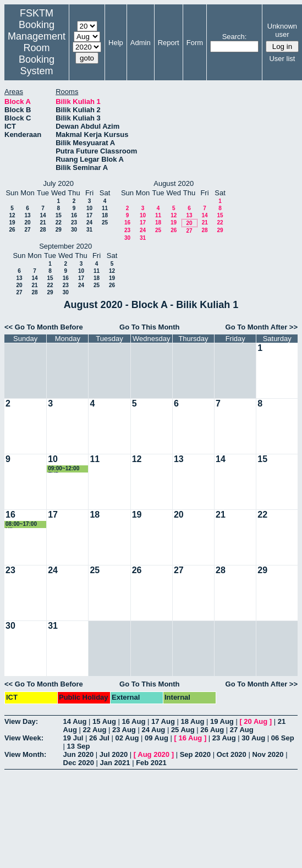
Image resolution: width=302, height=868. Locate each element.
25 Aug (183, 730)
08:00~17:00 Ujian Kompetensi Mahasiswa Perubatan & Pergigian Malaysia (22, 524)
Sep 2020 (195, 754)
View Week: (24, 738)
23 (74, 223)
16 (74, 215)
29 (59, 230)
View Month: (25, 754)
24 (89, 223)
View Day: (21, 721)
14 (43, 215)
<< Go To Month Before (44, 327)
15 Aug (104, 721)
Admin (141, 43)
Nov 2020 (268, 754)
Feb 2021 (151, 763)
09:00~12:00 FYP (64, 469)
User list (282, 59)
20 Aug (256, 721)
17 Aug (163, 721)
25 (105, 223)
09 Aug (157, 738)
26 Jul (99, 738)
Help (116, 43)
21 (43, 223)
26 (12, 230)
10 (89, 208)
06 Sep (283, 738)
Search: (235, 37)
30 (74, 230)
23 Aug (124, 730)
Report (169, 43)
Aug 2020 (153, 754)
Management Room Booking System (37, 54)
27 (27, 230)
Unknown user (282, 30)
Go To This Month (150, 327)
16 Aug (134, 721)
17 (89, 215)
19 (12, 223)
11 (105, 208)
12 (12, 215)
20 (27, 223)
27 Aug (242, 730)
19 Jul (73, 738)
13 (27, 215)
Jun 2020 (79, 754)
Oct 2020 (232, 754)
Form (195, 43)
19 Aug (222, 721)
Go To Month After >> (262, 327)
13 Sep (79, 746)
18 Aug (192, 721)
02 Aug (127, 738)
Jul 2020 (114, 754)
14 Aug (75, 721)
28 (43, 230)
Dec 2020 (79, 763)
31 (89, 230)
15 (59, 215)
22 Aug (94, 730)
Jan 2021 (115, 763)
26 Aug (212, 730)
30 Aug (253, 738)
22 (59, 223)
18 (105, 215)
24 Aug (153, 730)
